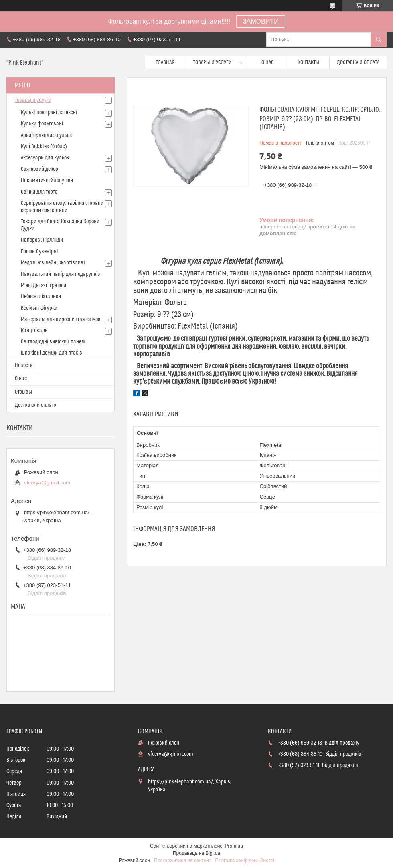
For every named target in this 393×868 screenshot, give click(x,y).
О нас (268, 63)
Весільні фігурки (39, 308)
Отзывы (23, 392)
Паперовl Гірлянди (42, 240)
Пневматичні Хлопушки (47, 180)
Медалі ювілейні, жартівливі (53, 263)
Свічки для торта (39, 192)
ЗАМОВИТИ (261, 21)
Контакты (309, 63)
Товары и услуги (213, 63)
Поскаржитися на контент (182, 860)
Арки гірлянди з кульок (46, 135)
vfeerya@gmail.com (47, 483)
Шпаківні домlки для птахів (52, 353)
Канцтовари (34, 331)
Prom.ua (234, 846)
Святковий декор (40, 169)
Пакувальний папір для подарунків (61, 274)
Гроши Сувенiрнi (40, 252)
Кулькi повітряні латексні (49, 113)
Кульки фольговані (42, 124)
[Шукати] (379, 40)
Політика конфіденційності (245, 860)
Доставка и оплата (358, 63)
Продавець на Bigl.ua (196, 853)
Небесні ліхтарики (41, 297)
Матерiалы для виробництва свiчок (61, 319)
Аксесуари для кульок (45, 158)
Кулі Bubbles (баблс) (44, 147)
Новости (24, 365)
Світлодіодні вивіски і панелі (53, 342)
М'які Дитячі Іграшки (44, 285)
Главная (165, 63)
